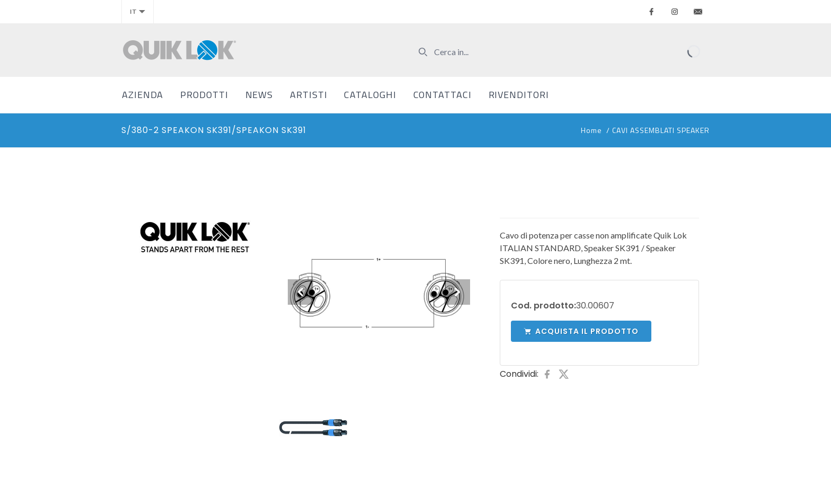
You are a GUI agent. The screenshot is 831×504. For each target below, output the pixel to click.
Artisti (308, 95)
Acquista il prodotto (581, 331)
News (259, 95)
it (138, 11)
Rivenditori (519, 95)
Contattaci (443, 95)
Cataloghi (370, 95)
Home (591, 130)
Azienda (143, 95)
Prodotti (204, 95)
